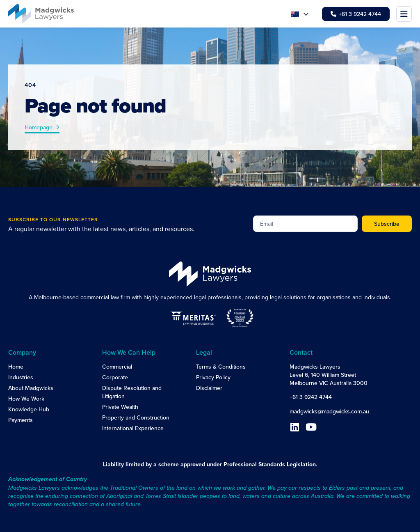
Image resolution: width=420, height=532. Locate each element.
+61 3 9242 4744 (311, 397)
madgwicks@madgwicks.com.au (329, 411)
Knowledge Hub (29, 409)
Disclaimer (209, 388)
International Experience (133, 428)
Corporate (115, 377)
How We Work (26, 399)
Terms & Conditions (221, 367)
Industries (21, 377)
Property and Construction (136, 417)
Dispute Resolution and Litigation (132, 392)
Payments (21, 420)
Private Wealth (120, 407)
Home (16, 367)
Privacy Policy (213, 377)
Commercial (117, 367)
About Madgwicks (31, 388)
